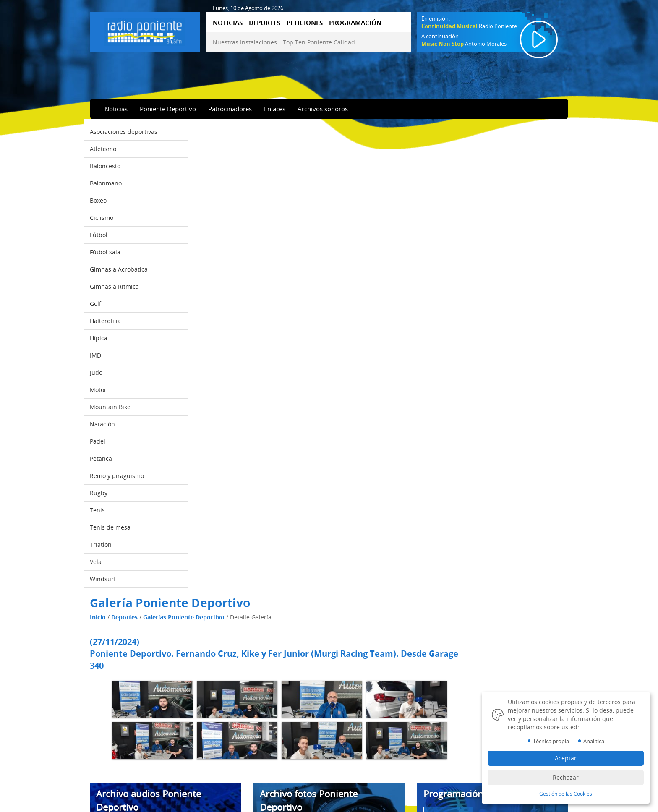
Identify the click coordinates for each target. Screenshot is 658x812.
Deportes (229, 148)
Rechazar (566, 777)
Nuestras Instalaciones (245, 42)
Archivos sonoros (323, 109)
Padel (98, 441)
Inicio (203, 148)
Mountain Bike (110, 407)
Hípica (99, 338)
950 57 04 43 (478, 773)
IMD (95, 355)
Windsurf (103, 579)
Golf (95, 304)
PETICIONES (305, 23)
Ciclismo (102, 218)
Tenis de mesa (110, 527)
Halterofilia (105, 321)
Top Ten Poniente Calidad (319, 42)
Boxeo (98, 200)
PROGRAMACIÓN (355, 23)
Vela (96, 562)
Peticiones (109, 776)
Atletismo (103, 149)
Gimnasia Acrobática (119, 269)
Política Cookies (362, 753)
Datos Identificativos (368, 776)
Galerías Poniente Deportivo (289, 148)
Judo (96, 372)
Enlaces (275, 109)
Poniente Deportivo (168, 109)
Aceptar (566, 758)
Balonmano (106, 183)
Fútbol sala (105, 252)
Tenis (97, 510)
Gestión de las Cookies (370, 765)
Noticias (116, 109)
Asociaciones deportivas (124, 132)
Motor (98, 390)
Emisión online (115, 800)
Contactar (232, 765)
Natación (102, 424)
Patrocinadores (230, 109)
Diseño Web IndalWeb (369, 796)
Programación (114, 788)
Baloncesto (105, 166)
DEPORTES (265, 23)
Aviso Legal (356, 741)
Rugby (99, 493)
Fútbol (99, 235)
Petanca (101, 458)
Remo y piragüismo (117, 476)
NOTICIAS (228, 23)
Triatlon (101, 544)
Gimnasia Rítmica (114, 286)
